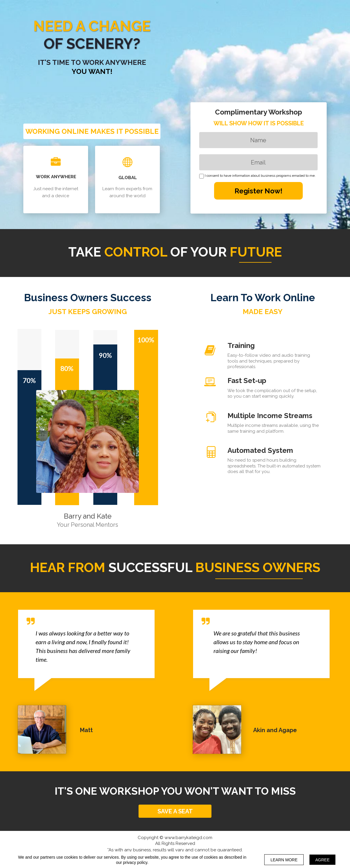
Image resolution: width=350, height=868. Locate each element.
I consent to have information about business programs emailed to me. (260, 176)
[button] (175, 811)
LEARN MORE (284, 860)
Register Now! (258, 191)
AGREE (322, 860)
